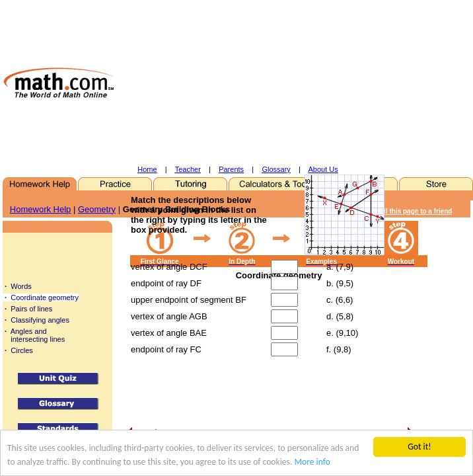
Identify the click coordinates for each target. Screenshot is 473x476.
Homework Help (40, 209)
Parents (231, 169)
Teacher (188, 169)
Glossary (276, 169)
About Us (323, 169)
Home (147, 169)
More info (312, 462)
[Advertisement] (271, 83)
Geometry (97, 209)
